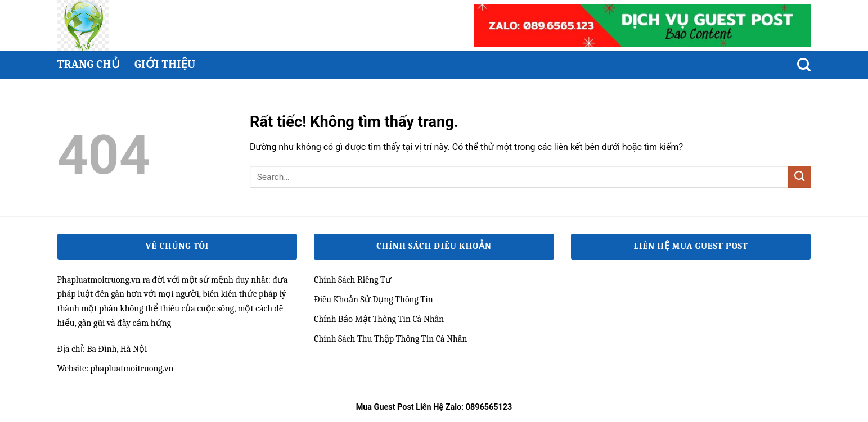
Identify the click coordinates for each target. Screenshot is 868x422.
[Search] (804, 65)
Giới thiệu (165, 64)
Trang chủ (89, 64)
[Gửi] (799, 177)
